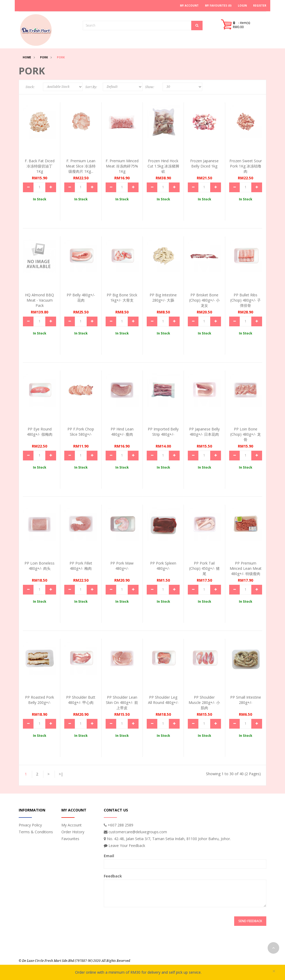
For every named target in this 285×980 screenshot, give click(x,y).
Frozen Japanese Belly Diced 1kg (204, 163)
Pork (44, 57)
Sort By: (91, 87)
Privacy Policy (30, 825)
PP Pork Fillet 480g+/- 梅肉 (81, 566)
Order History (73, 832)
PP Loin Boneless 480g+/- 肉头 (40, 566)
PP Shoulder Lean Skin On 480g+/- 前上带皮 (122, 702)
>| (61, 774)
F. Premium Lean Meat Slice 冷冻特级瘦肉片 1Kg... (81, 166)
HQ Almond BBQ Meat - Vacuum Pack (40, 300)
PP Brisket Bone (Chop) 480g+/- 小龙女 (204, 300)
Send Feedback (250, 921)
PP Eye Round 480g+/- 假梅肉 (40, 432)
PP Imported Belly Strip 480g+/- (163, 432)
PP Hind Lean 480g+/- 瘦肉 (122, 432)
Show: (150, 87)
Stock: (30, 87)
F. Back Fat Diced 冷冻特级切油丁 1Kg (40, 166)
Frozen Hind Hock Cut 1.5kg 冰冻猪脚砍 (163, 166)
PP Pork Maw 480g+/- (122, 566)
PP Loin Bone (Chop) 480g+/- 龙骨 (245, 434)
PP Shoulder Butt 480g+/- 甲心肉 (81, 700)
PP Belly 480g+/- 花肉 (81, 298)
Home (27, 57)
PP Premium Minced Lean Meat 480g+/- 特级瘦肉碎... (246, 571)
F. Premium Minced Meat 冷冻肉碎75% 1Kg (122, 166)
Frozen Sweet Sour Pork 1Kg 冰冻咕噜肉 (246, 166)
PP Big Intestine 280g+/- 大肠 (163, 298)
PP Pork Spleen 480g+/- (163, 566)
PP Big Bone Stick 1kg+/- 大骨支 (122, 298)
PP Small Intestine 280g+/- (246, 700)
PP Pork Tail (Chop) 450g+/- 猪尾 (204, 568)
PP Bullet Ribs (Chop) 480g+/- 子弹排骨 (245, 300)
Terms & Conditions (36, 832)
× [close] (274, 971)
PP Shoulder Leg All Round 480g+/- (163, 700)
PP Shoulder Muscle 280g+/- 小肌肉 (204, 702)
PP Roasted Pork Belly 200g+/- (40, 700)
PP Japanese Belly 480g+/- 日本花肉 (204, 432)
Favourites (70, 839)
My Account (72, 825)
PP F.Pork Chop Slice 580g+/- (81, 432)
